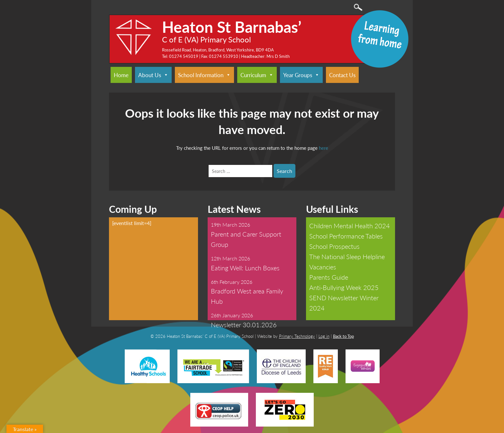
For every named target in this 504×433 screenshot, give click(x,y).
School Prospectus (334, 246)
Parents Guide (329, 277)
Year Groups (301, 75)
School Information (204, 75)
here (324, 148)
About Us (153, 75)
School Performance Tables (346, 236)
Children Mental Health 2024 (350, 226)
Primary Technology (297, 336)
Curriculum (257, 75)
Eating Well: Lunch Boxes (245, 268)
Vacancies (323, 267)
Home (121, 75)
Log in (324, 336)
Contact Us (342, 75)
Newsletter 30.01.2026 (244, 325)
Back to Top (343, 336)
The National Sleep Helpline (347, 257)
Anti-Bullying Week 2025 (344, 287)
